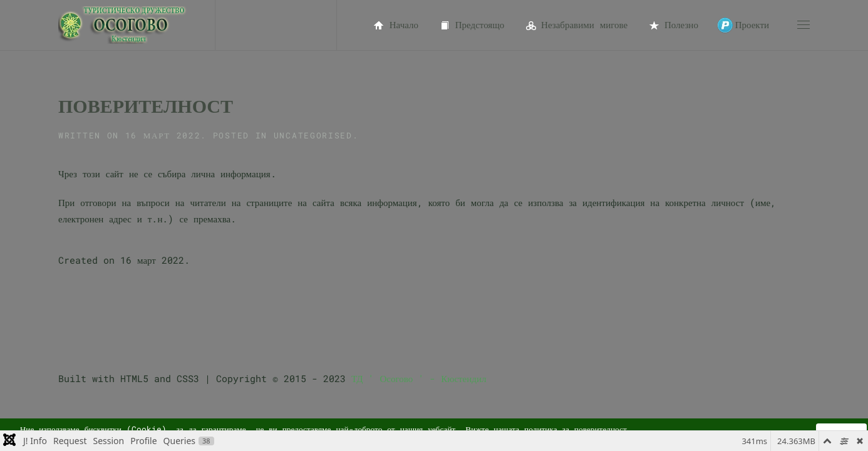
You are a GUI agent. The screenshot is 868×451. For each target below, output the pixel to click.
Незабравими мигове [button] (575, 25)
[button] (803, 25)
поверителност (601, 429)
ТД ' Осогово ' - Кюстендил (419, 378)
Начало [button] (395, 25)
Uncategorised (313, 135)
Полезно (672, 25)
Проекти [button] (743, 25)
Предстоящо (471, 25)
